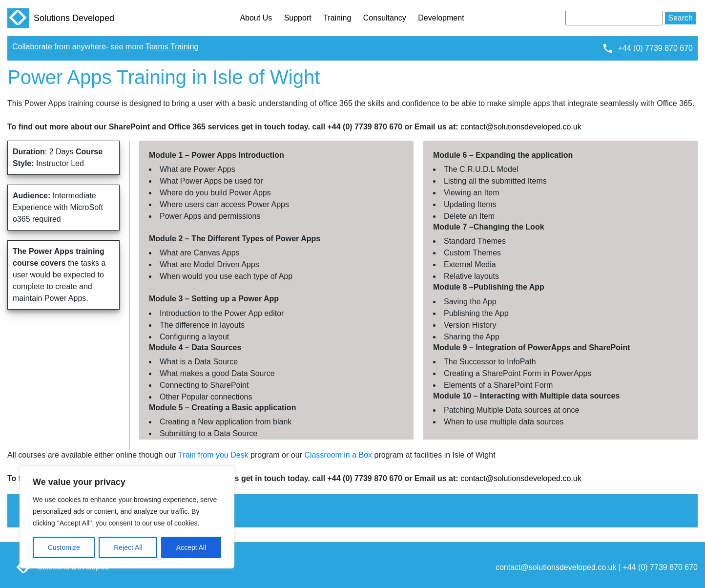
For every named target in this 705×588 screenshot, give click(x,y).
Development (441, 18)
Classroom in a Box (338, 455)
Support (298, 18)
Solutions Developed (61, 18)
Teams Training (172, 47)
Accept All (191, 547)
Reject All (128, 547)
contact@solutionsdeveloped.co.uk (521, 127)
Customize (64, 547)
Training (337, 18)
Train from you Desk (213, 455)
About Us (256, 18)
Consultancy (385, 18)
